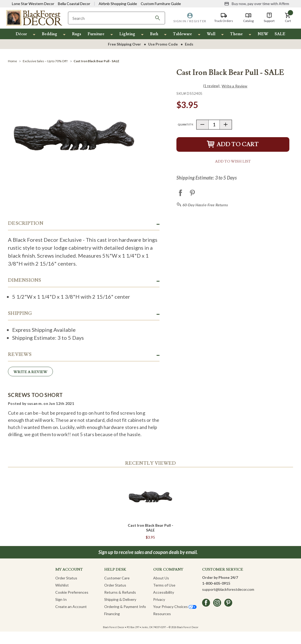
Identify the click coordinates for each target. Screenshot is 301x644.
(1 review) (212, 86)
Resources (162, 614)
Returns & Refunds (120, 592)
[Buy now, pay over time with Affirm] (257, 4)
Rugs (77, 34)
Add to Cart (233, 144)
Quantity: (186, 124)
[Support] (269, 18)
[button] (288, 18)
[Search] (158, 18)
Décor (21, 34)
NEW (263, 34)
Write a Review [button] (234, 86)
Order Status (66, 578)
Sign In (61, 599)
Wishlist (62, 585)
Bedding (49, 34)
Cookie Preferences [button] (72, 592)
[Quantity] (214, 125)
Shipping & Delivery (120, 599)
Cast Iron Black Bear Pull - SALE (150, 528)
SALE (280, 34)
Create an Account (71, 607)
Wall (211, 34)
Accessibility (164, 592)
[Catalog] (248, 18)
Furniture (96, 34)
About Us (161, 578)
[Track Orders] (224, 18)
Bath (154, 34)
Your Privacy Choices (175, 607)
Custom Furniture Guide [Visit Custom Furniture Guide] (161, 4)
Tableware (183, 34)
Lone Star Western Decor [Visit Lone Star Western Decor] (33, 4)
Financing (112, 614)
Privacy (159, 599)
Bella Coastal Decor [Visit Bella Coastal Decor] (74, 4)
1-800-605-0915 (216, 583)
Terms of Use (164, 585)
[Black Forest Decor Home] (34, 18)
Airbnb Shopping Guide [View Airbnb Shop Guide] (118, 4)
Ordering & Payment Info (125, 607)
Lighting (127, 34)
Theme (236, 34)
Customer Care (117, 578)
